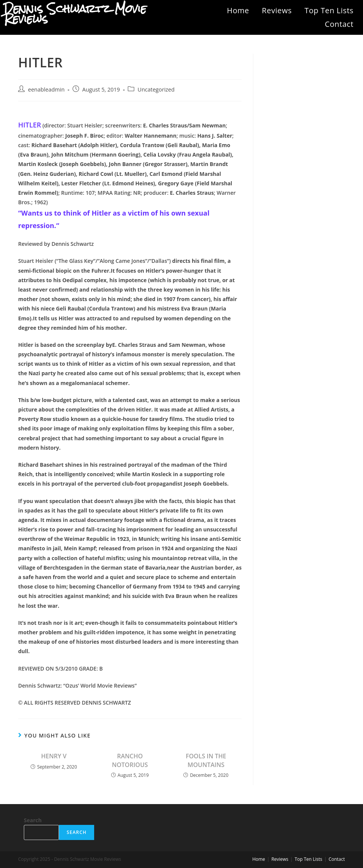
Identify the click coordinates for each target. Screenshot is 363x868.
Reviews (277, 10)
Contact (339, 24)
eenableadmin (46, 89)
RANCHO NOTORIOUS (130, 760)
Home (238, 10)
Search (33, 820)
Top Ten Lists (329, 10)
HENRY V (54, 756)
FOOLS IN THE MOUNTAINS (206, 760)
